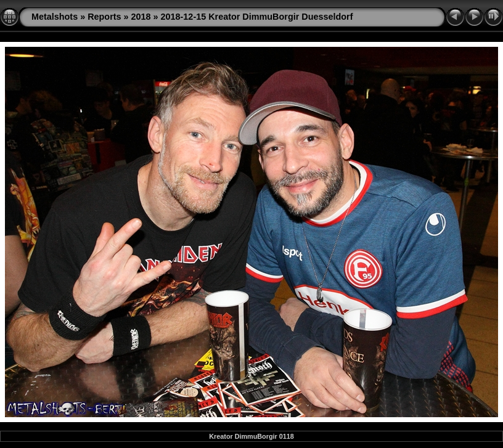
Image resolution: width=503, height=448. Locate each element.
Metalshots (55, 17)
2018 (141, 17)
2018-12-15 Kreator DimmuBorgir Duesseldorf (257, 17)
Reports (104, 17)
